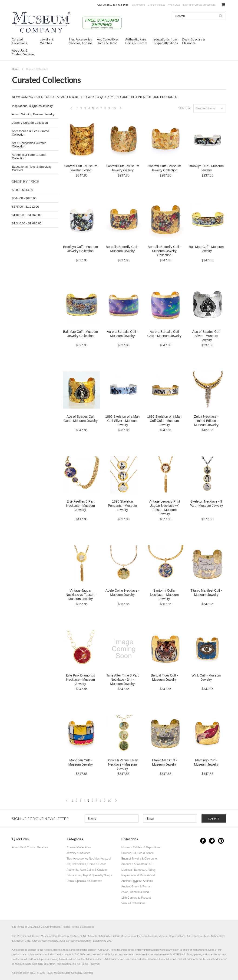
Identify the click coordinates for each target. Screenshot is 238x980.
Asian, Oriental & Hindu (136, 892)
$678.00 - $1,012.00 (25, 207)
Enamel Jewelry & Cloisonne (139, 859)
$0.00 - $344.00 (22, 190)
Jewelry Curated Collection (30, 123)
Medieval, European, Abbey (138, 870)
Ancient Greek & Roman (136, 887)
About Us (103, 950)
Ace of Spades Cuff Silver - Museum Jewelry (206, 336)
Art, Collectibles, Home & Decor (108, 41)
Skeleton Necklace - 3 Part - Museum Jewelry (206, 503)
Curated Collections (19, 41)
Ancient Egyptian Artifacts (137, 881)
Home (15, 69)
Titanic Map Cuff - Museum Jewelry (164, 762)
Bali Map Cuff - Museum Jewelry (206, 249)
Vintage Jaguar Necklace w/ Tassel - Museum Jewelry (81, 595)
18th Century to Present (136, 898)
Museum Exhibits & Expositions (141, 847)
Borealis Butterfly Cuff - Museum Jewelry (122, 249)
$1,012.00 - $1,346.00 (27, 215)
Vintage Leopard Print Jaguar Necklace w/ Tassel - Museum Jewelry (164, 508)
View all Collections (133, 903)
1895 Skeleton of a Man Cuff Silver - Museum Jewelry (122, 421)
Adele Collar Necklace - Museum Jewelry (122, 593)
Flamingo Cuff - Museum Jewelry (206, 762)
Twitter (212, 841)
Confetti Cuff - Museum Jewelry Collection (164, 168)
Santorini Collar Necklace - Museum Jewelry (164, 595)
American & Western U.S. (137, 864)
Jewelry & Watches (47, 41)
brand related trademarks (184, 959)
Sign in (187, 5)
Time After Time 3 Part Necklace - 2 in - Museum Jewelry (122, 680)
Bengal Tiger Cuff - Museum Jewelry (164, 677)
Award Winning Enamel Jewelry (33, 114)
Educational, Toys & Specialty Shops (166, 41)
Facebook (203, 841)
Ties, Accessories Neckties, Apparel (81, 41)
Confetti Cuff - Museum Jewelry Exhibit (81, 168)
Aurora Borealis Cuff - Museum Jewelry (122, 334)
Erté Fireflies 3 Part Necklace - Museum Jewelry (81, 506)
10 (114, 108)
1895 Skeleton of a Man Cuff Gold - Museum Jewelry (164, 421)
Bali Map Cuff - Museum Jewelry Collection (80, 334)
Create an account (205, 5)
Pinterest (221, 841)
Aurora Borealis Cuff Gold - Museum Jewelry (164, 334)
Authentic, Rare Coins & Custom (136, 41)
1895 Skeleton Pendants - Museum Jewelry (122, 506)
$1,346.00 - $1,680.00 (27, 223)
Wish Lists (174, 5)
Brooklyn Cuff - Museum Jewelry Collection (80, 249)
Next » (121, 110)
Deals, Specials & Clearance (193, 41)
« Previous (71, 110)
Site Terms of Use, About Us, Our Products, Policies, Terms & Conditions (53, 927)
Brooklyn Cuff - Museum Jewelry (206, 168)
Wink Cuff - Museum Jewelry (206, 677)
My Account (138, 5)
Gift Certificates (157, 5)
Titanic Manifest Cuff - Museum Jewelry (206, 593)
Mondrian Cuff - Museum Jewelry (81, 762)
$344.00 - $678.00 (24, 198)
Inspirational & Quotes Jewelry (32, 106)
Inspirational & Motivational (138, 875)
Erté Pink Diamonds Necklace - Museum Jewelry (81, 680)
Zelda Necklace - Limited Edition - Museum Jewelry (206, 421)
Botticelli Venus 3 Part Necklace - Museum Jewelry (122, 764)
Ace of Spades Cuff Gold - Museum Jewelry (81, 419)
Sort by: (185, 108)
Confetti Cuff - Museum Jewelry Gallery (122, 168)
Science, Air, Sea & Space (137, 853)
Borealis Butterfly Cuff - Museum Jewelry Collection (164, 251)
